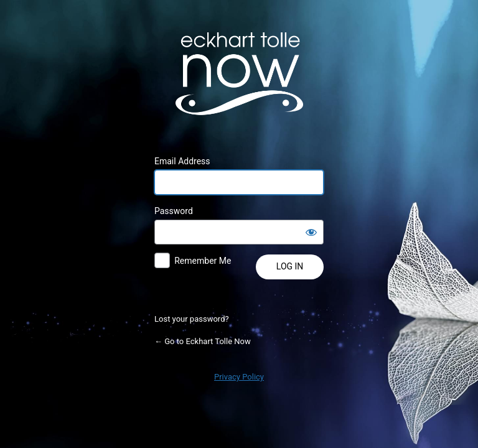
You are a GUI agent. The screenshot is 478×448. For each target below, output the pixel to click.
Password (174, 211)
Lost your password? (192, 319)
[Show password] (311, 232)
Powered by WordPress (239, 73)
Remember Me (203, 261)
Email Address (182, 161)
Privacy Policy (239, 377)
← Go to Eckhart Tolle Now (203, 341)
